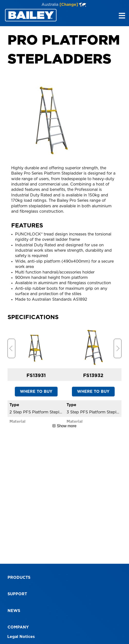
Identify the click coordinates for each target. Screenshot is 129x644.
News (14, 611)
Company (18, 627)
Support (17, 594)
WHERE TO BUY (36, 392)
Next (118, 348)
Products (19, 578)
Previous (11, 348)
